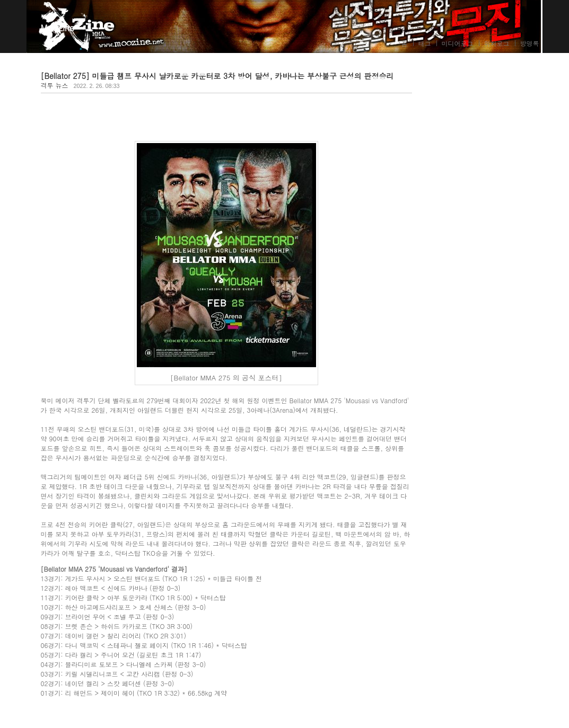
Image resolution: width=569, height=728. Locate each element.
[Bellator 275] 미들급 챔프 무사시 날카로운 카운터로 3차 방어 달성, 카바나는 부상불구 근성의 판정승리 (217, 76)
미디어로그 (458, 43)
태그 (425, 43)
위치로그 (497, 43)
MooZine (58, 28)
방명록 (530, 43)
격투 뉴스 (55, 85)
